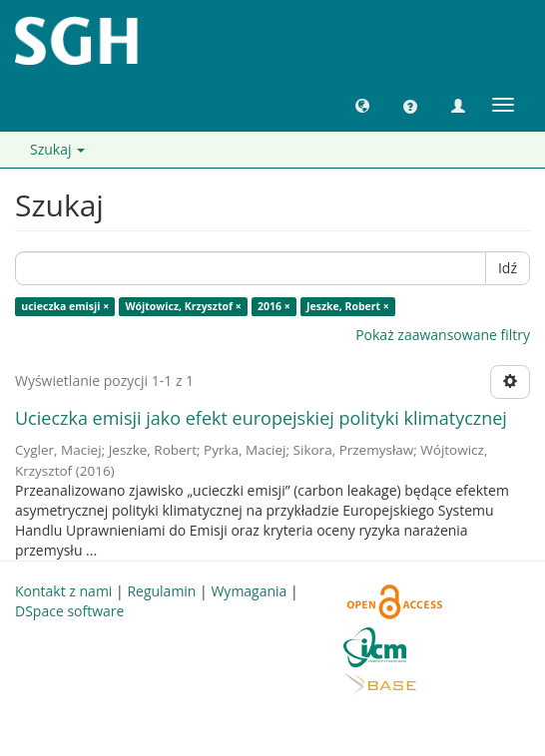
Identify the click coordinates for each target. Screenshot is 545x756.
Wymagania (249, 591)
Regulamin (161, 591)
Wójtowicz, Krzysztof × (183, 306)
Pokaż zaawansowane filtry (443, 335)
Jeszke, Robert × (348, 306)
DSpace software (69, 611)
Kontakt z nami (63, 591)
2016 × (274, 306)
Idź (508, 268)
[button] (362, 105)
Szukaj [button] (57, 149)
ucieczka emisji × (65, 306)
